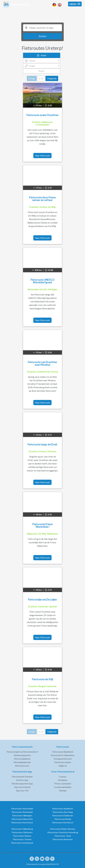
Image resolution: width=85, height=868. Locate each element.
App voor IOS (22, 791)
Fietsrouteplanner (22, 759)
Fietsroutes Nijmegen (22, 816)
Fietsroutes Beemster (63, 839)
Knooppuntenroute (63, 759)
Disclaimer (63, 780)
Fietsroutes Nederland (63, 752)
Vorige (32, 78)
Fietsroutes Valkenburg (22, 829)
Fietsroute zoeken (63, 762)
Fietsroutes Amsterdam (22, 809)
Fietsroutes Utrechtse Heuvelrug (63, 832)
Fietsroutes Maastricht (22, 819)
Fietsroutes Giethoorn (22, 832)
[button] (75, 4)
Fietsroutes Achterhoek (22, 843)
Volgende (52, 78)
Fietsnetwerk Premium (22, 777)
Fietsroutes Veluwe (22, 836)
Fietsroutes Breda (63, 819)
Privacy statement (63, 784)
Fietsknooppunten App (22, 784)
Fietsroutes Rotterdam (22, 812)
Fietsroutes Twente (22, 839)
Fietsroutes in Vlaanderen (63, 755)
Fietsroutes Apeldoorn (63, 809)
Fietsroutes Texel (63, 836)
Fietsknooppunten (22, 755)
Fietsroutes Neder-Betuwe (63, 829)
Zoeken (42, 36)
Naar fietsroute (42, 156)
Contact (63, 777)
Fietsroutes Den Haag (63, 812)
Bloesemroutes (22, 766)
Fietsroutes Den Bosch (63, 822)
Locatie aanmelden (63, 787)
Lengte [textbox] (32, 66)
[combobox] (42, 61)
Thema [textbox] (32, 61)
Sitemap (63, 791)
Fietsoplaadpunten (22, 762)
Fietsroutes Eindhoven (63, 816)
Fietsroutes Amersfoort (22, 822)
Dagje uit (63, 766)
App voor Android (22, 787)
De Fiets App (22, 780)
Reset (42, 71)
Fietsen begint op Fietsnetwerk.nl (22, 752)
